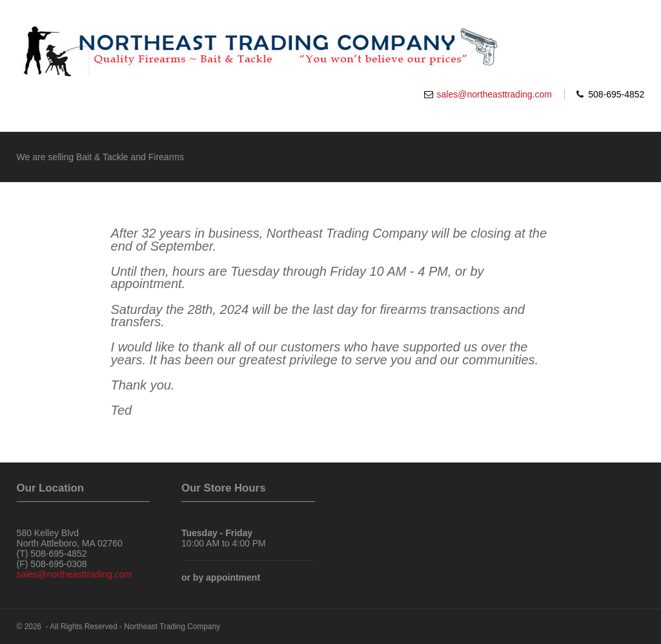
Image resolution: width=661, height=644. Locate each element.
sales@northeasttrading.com (494, 94)
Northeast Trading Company (172, 627)
